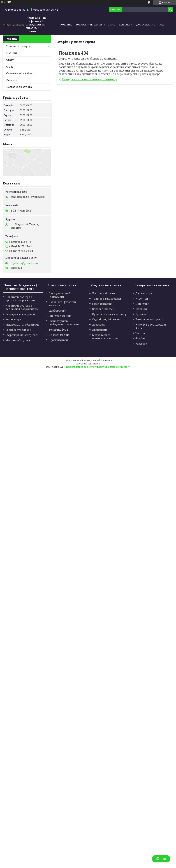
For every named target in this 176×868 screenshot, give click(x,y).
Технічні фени (58, 330)
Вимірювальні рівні (149, 319)
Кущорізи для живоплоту (109, 314)
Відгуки (12, 80)
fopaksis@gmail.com (24, 263)
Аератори (98, 325)
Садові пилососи (103, 309)
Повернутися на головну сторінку (89, 79)
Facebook (141, 344)
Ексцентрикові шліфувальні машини (64, 323)
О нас (111, 25)
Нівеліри (142, 299)
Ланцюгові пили (104, 293)
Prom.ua (107, 360)
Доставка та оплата (150, 25)
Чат (161, 859)
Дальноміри (144, 293)
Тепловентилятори (18, 330)
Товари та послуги (89, 25)
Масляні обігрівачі (18, 340)
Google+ (140, 338)
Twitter (140, 333)
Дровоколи (99, 330)
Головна (66, 25)
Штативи (142, 309)
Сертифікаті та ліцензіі (22, 73)
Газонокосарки (102, 304)
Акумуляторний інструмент (60, 295)
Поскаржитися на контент (81, 367)
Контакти (126, 25)
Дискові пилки (59, 335)
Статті (11, 60)
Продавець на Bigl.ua (88, 364)
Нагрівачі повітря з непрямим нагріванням (22, 307)
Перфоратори (58, 311)
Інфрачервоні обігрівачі (22, 335)
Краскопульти (58, 340)
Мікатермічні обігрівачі (22, 325)
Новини (12, 53)
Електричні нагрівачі (20, 314)
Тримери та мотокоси (107, 299)
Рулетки (141, 314)
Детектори (142, 304)
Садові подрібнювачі (106, 319)
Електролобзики (60, 316)
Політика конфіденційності (114, 367)
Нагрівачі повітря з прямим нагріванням (20, 299)
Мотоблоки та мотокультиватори (105, 337)
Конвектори (13, 319)
